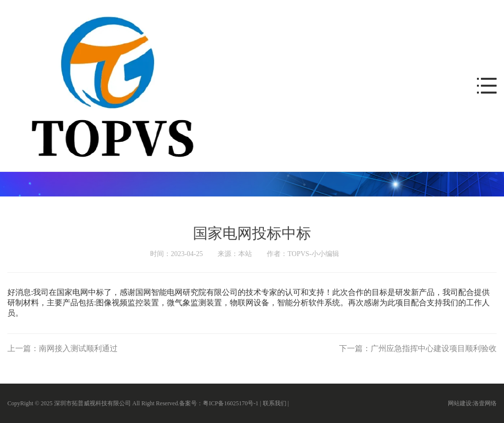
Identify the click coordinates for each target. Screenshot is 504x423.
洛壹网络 (485, 403)
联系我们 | (277, 403)
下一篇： (418, 348)
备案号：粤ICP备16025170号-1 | (221, 403)
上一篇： (63, 348)
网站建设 (460, 403)
